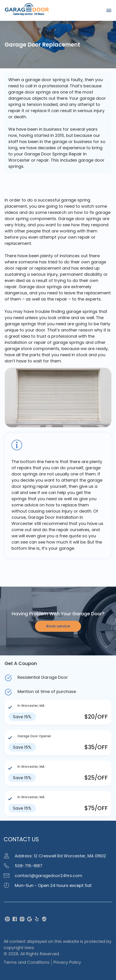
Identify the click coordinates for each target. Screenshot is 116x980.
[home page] (27, 15)
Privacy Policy (67, 962)
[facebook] (15, 920)
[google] (29, 920)
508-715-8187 (23, 866)
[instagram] (22, 920)
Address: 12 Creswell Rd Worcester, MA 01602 (55, 856)
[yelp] (37, 920)
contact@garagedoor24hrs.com (43, 876)
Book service (58, 626)
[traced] (44, 920)
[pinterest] (7, 920)
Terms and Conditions (27, 962)
